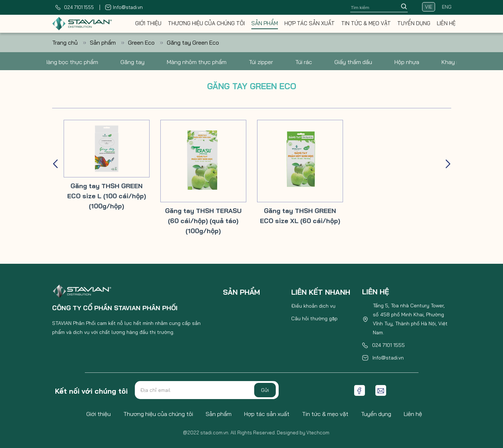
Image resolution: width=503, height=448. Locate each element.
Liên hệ (446, 23)
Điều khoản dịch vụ (313, 306)
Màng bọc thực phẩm (71, 62)
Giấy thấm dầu (353, 62)
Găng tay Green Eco (193, 42)
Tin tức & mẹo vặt (366, 23)
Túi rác (304, 62)
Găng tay (132, 62)
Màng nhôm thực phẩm (197, 62)
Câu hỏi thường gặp (314, 318)
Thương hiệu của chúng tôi (206, 23)
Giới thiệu (148, 23)
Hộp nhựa (407, 62)
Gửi (265, 390)
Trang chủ (71, 42)
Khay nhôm (456, 62)
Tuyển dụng (414, 23)
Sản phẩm (265, 23)
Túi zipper (261, 62)
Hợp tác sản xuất (310, 23)
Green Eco (147, 42)
